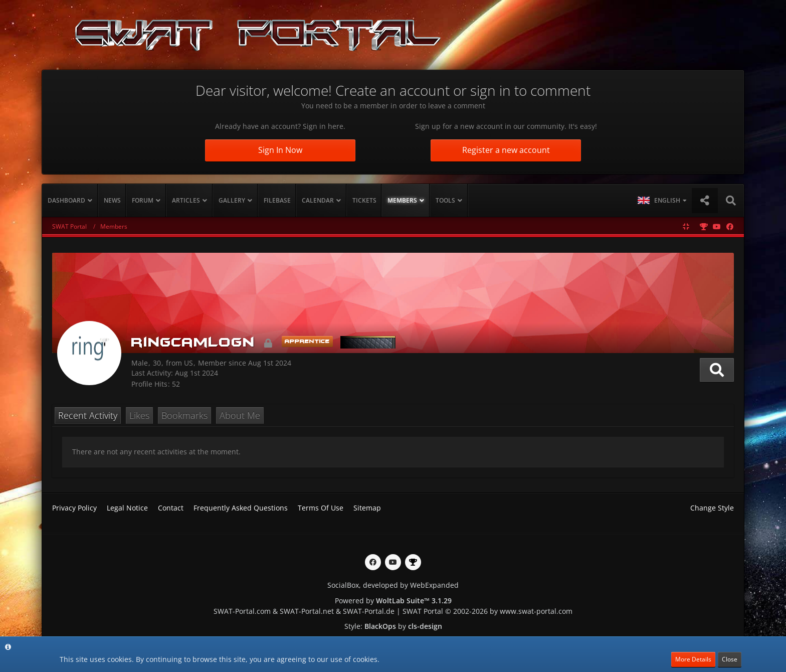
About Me (240, 415)
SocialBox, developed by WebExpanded (393, 585)
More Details (693, 659)
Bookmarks (184, 415)
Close (730, 659)
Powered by (393, 601)
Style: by (393, 626)
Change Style (712, 508)
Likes (139, 415)
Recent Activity (88, 415)
